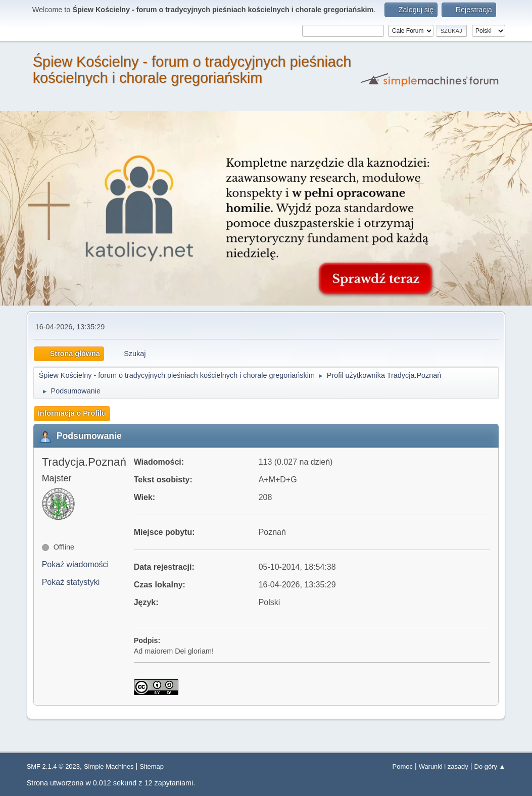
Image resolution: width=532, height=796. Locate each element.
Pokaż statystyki (71, 582)
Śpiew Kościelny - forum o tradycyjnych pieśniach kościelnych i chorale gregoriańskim (192, 70)
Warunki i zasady (444, 766)
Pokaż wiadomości (76, 564)
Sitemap (152, 766)
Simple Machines (109, 766)
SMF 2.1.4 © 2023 (53, 766)
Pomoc (403, 766)
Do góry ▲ (490, 766)
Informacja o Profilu (72, 413)
